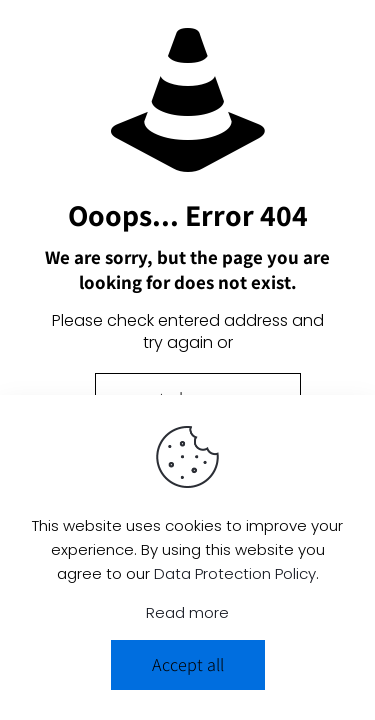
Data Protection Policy (235, 573)
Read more (187, 612)
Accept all (188, 664)
